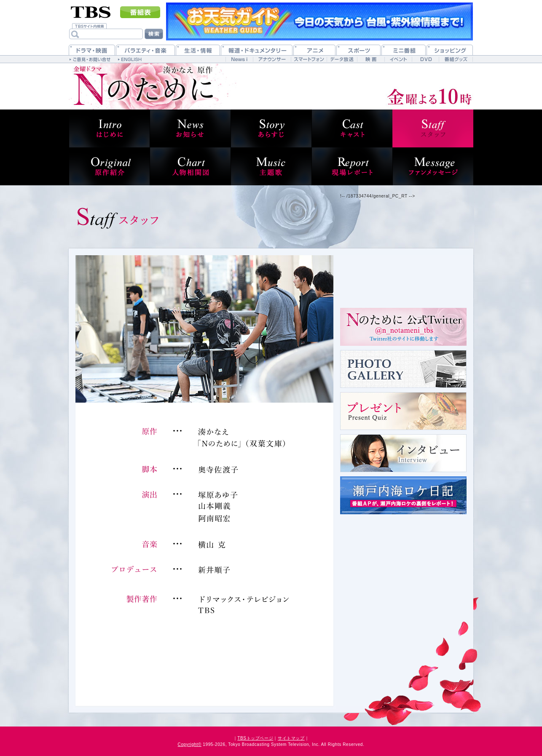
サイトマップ (291, 738)
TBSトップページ (255, 738)
